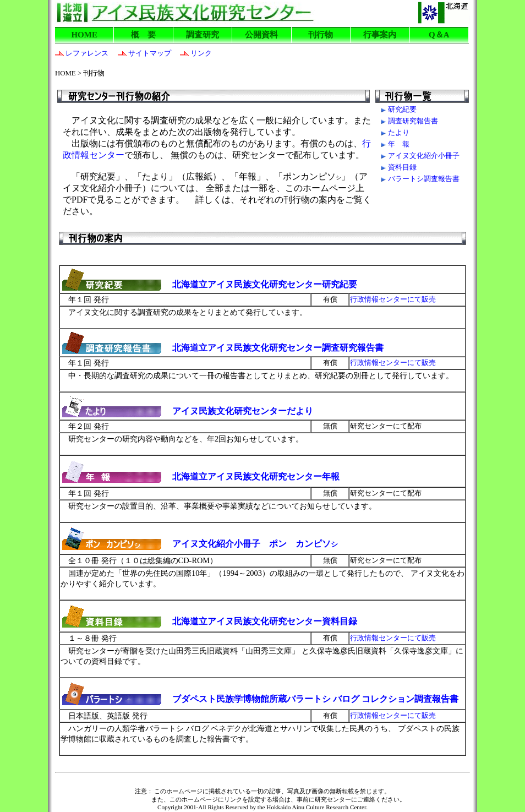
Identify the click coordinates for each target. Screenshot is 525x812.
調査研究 (203, 35)
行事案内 (380, 35)
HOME (84, 35)
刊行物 (321, 35)
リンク (192, 53)
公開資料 (261, 35)
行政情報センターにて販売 (393, 638)
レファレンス (82, 53)
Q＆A (439, 35)
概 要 (143, 35)
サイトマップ (141, 53)
